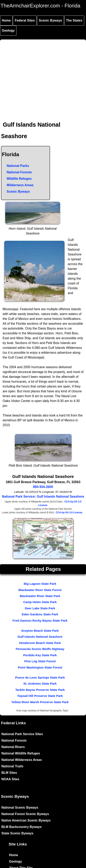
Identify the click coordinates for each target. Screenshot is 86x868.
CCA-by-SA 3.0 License (69, 513)
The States (74, 20)
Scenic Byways (50, 20)
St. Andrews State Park (40, 684)
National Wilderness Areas (22, 760)
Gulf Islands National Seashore (40, 637)
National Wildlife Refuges (21, 753)
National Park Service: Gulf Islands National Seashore (43, 497)
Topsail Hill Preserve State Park (40, 696)
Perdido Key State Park (40, 655)
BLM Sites (9, 773)
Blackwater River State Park (40, 596)
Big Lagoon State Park (40, 584)
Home (6, 20)
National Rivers (13, 747)
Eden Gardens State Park (40, 614)
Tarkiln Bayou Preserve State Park (40, 690)
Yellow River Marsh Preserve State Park (40, 702)
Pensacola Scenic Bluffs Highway (40, 649)
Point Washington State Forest (40, 667)
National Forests (19, 172)
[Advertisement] (38, 77)
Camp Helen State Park (40, 602)
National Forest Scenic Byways (25, 814)
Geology (8, 30)
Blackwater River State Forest (40, 590)
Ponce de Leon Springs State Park (40, 677)
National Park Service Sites (22, 734)
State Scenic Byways (17, 833)
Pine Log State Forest (40, 661)
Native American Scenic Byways (26, 820)
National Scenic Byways (20, 808)
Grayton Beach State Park (40, 631)
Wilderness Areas (20, 185)
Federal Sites (25, 20)
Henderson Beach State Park (40, 643)
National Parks (18, 166)
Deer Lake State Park (40, 608)
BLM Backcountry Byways (21, 827)
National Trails (12, 766)
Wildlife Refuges (19, 179)
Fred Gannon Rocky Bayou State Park (40, 621)
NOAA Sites (10, 779)
